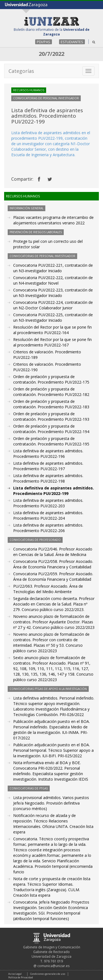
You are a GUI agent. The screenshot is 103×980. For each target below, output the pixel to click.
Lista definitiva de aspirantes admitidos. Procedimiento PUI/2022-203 (48, 503)
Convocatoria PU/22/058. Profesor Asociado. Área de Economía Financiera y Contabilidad (53, 564)
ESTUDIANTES (72, 42)
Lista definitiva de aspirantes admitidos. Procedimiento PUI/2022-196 (48, 454)
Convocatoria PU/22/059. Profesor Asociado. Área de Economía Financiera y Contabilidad (53, 576)
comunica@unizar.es (53, 966)
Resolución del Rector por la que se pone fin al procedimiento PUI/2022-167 (52, 342)
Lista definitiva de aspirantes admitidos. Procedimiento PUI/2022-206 (48, 528)
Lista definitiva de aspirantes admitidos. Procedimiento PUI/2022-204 (48, 515)
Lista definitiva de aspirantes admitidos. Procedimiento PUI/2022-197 (48, 466)
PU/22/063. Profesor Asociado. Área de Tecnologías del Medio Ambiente (48, 589)
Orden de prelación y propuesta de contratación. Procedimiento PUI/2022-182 (51, 392)
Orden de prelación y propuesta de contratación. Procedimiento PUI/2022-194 (51, 429)
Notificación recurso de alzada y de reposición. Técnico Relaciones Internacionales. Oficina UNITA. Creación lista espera (53, 824)
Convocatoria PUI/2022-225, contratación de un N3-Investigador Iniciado (53, 317)
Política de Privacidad (21, 977)
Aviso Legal (15, 974)
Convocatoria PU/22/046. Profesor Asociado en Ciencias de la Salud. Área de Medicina (53, 552)
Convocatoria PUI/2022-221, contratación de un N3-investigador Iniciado (53, 268)
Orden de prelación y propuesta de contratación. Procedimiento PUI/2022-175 (51, 379)
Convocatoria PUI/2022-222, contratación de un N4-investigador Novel (53, 280)
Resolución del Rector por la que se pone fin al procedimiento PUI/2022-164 (52, 330)
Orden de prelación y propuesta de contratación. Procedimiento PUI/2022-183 (51, 404)
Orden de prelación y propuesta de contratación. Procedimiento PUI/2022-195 (51, 441)
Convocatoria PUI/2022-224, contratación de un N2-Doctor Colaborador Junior (53, 305)
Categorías (21, 71)
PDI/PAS (44, 42)
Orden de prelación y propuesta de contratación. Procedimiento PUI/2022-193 (51, 416)
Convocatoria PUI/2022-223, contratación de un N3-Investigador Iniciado (53, 293)
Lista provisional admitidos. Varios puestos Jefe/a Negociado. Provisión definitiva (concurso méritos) (51, 803)
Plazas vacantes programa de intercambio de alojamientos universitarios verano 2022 (53, 220)
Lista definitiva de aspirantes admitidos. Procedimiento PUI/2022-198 (48, 478)
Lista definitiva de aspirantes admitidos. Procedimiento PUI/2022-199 (54, 491)
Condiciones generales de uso (48, 974)
